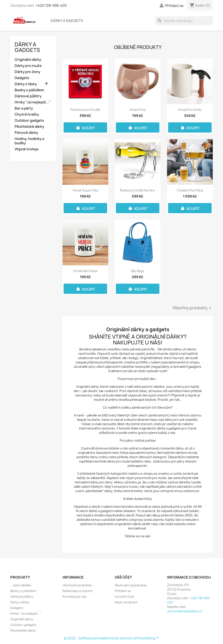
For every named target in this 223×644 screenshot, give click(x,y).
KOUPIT (85, 128)
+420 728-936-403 (51, 5)
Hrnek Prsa (138, 110)
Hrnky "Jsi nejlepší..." (33, 102)
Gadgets (22, 78)
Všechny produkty (193, 308)
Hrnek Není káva (85, 271)
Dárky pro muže (28, 66)
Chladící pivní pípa (190, 190)
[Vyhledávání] (184, 21)
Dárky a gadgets (67, 21)
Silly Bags (138, 271)
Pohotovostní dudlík (85, 110)
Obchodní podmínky (77, 585)
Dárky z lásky (26, 84)
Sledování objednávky (131, 585)
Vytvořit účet (125, 597)
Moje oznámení (126, 602)
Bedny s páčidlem (29, 90)
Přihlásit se (123, 591)
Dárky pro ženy (27, 72)
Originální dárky (28, 60)
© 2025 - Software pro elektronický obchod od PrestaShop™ (111, 638)
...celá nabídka (21, 585)
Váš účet (123, 577)
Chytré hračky (27, 114)
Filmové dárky (26, 133)
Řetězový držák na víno (138, 190)
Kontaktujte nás (74, 597)
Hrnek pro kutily (190, 110)
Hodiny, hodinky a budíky (29, 141)
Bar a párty (24, 108)
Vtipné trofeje (27, 149)
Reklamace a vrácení (77, 591)
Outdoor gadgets (29, 121)
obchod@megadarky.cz (185, 611)
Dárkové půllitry (28, 96)
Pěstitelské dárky (29, 127)
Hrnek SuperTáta (85, 190)
